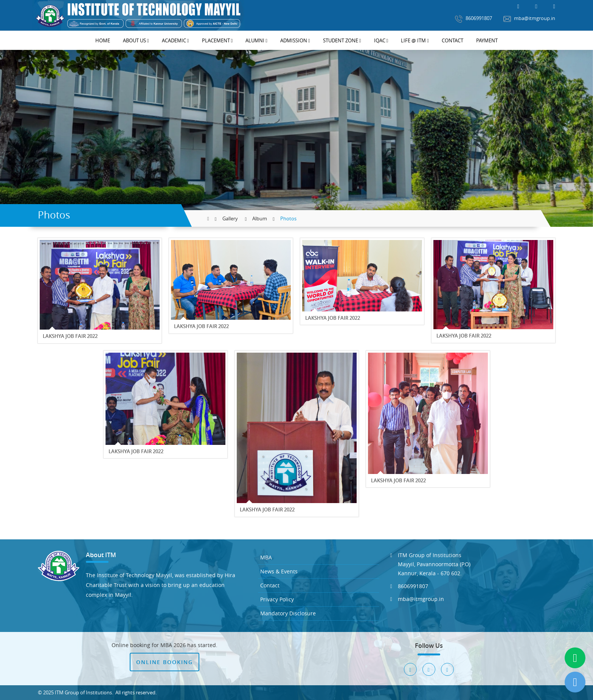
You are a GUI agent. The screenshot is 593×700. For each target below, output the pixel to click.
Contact (453, 40)
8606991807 (473, 19)
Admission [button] (295, 40)
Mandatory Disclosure (288, 613)
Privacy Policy (277, 599)
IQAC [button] (381, 40)
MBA (266, 557)
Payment (487, 40)
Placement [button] (217, 40)
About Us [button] (136, 40)
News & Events (279, 571)
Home (103, 40)
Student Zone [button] (342, 40)
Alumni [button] (256, 40)
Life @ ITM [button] (415, 40)
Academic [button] (175, 40)
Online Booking (165, 662)
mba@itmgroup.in (529, 19)
